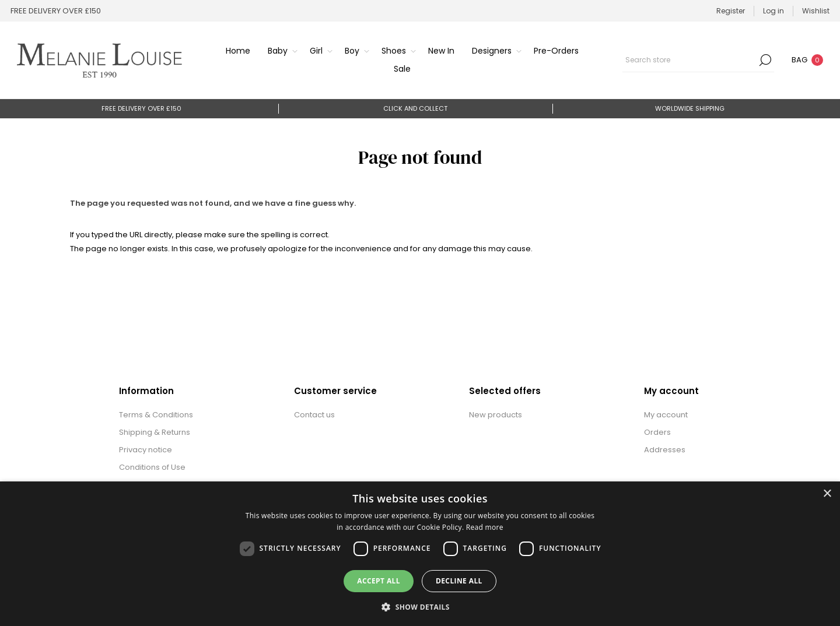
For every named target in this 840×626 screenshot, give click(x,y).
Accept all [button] (379, 581)
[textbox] (689, 60)
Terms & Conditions (156, 415)
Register (731, 11)
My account (666, 415)
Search (765, 60)
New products (496, 415)
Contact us (314, 415)
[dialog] (420, 554)
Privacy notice (146, 450)
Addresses (665, 450)
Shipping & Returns (155, 432)
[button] (420, 606)
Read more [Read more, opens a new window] (485, 527)
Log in (773, 11)
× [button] (827, 494)
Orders (657, 432)
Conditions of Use (152, 467)
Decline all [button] (459, 581)
